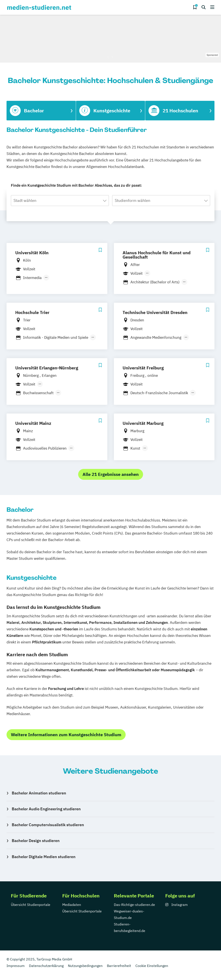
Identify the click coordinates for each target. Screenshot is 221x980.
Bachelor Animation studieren (39, 793)
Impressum (16, 966)
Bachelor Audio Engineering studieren (46, 809)
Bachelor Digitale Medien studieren (44, 857)
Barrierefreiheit (119, 966)
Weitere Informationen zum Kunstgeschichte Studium (66, 735)
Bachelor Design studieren (36, 841)
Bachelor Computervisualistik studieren (48, 825)
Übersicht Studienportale (31, 905)
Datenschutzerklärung (46, 966)
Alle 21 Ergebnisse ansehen (111, 474)
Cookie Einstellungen (152, 966)
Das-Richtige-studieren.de (134, 905)
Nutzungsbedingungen (85, 966)
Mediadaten (72, 905)
